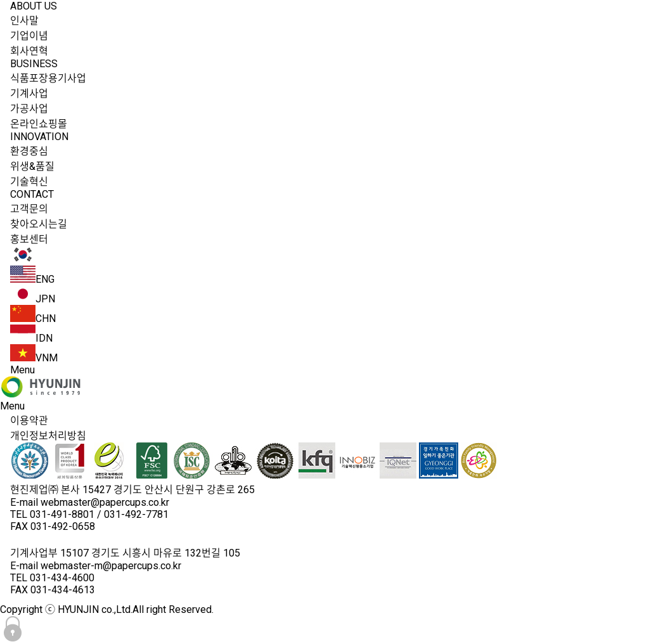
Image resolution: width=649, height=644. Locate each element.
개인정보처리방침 (48, 436)
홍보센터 (29, 239)
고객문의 (29, 209)
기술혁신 (29, 182)
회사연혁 (29, 51)
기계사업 (29, 93)
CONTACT (32, 194)
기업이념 (29, 36)
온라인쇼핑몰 (39, 124)
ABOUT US (34, 6)
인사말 (24, 21)
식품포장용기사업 (48, 78)
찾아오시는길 (39, 224)
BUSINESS (34, 64)
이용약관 (29, 421)
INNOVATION (39, 137)
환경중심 (29, 151)
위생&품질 (32, 166)
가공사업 (29, 109)
